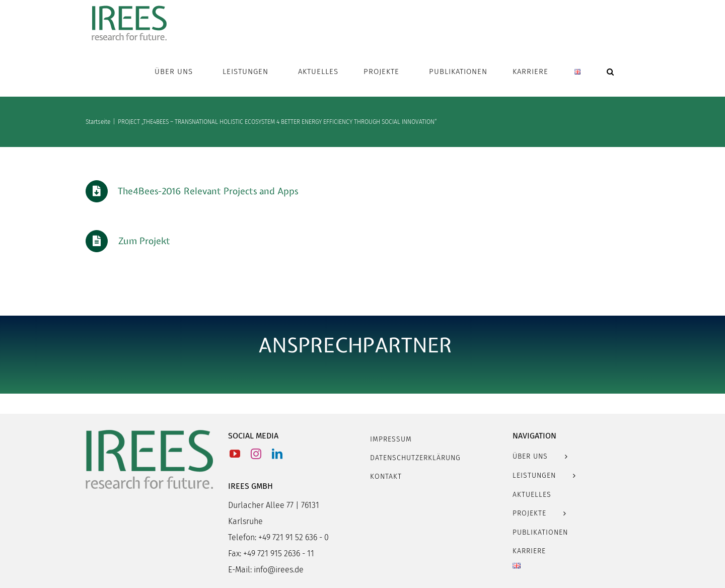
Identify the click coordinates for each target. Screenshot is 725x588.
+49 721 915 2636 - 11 (279, 554)
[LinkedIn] (277, 454)
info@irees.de (279, 570)
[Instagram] (256, 454)
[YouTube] (235, 454)
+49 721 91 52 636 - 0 (294, 537)
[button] (610, 71)
